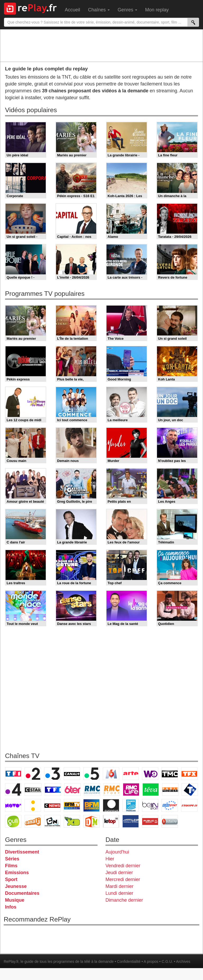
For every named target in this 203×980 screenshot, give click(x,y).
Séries (12, 859)
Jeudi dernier (119, 873)
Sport (11, 879)
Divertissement (22, 852)
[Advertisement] (101, 45)
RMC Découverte (92, 790)
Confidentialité (129, 961)
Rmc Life (131, 790)
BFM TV (72, 805)
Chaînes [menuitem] (99, 10)
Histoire (170, 821)
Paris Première (170, 790)
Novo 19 (13, 805)
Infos (11, 907)
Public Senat (150, 821)
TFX (189, 774)
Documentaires (22, 893)
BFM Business (91, 805)
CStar (33, 790)
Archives (183, 961)
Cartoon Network (52, 821)
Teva (151, 790)
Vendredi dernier (123, 866)
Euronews (111, 805)
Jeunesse (16, 886)
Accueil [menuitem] (72, 10)
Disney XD (72, 821)
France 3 (52, 774)
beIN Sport (150, 805)
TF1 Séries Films (53, 790)
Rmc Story (112, 790)
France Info (33, 805)
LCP (131, 821)
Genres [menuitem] (127, 10)
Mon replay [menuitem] (157, 10)
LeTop (111, 821)
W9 (150, 774)
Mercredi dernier (123, 879)
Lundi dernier (119, 893)
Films (11, 866)
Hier (110, 859)
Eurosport (170, 805)
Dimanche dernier (124, 900)
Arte (131, 774)
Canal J (33, 821)
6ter (72, 790)
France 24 (131, 805)
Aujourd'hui (117, 852)
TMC (170, 774)
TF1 (13, 774)
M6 (111, 774)
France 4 (13, 790)
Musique (15, 900)
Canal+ (72, 774)
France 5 (91, 774)
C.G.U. (167, 961)
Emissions (17, 873)
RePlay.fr (11, 961)
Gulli (13, 821)
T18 (190, 790)
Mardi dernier (119, 886)
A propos (151, 961)
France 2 (33, 774)
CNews (52, 805)
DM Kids (91, 821)
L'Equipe (189, 805)
